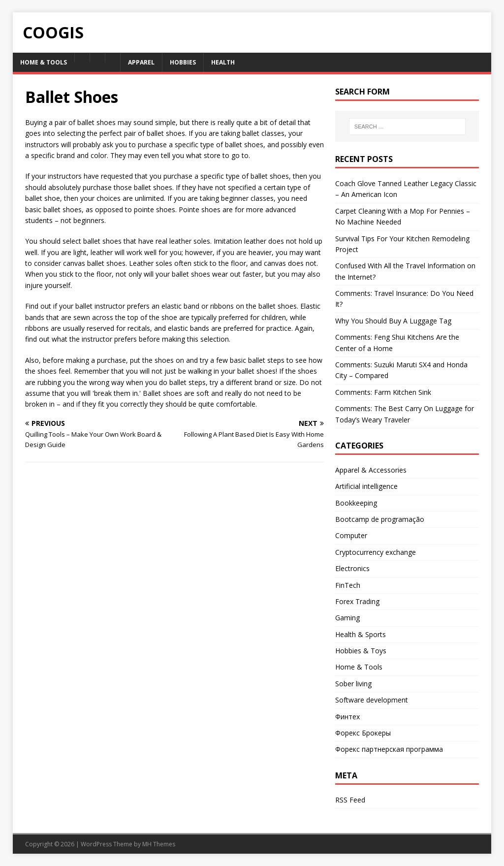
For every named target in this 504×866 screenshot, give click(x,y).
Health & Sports (361, 634)
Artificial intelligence (366, 486)
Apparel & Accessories (371, 470)
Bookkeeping (356, 503)
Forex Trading (357, 601)
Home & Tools (44, 62)
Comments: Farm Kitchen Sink (383, 392)
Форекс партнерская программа (389, 749)
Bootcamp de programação (380, 519)
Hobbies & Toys (361, 651)
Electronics (352, 568)
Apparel (141, 62)
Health (223, 62)
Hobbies (183, 62)
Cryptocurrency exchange (376, 552)
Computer (351, 535)
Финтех (347, 717)
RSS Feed (350, 800)
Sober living (353, 684)
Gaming (347, 618)
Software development (372, 700)
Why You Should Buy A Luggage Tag (393, 321)
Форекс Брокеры (363, 733)
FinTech (348, 585)
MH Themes (159, 844)
